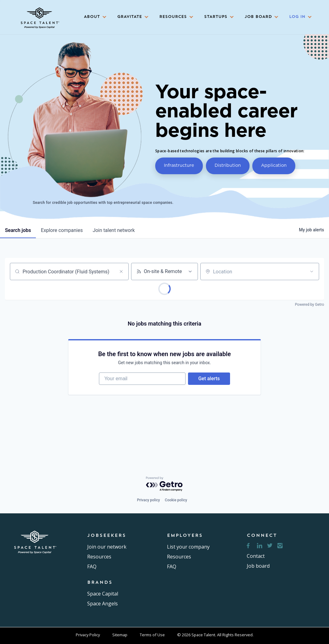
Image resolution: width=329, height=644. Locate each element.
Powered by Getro (310, 305)
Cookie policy (176, 500)
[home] (39, 16)
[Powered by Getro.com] (164, 484)
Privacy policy (148, 500)
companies (62, 230)
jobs (18, 230)
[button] (93, 17)
